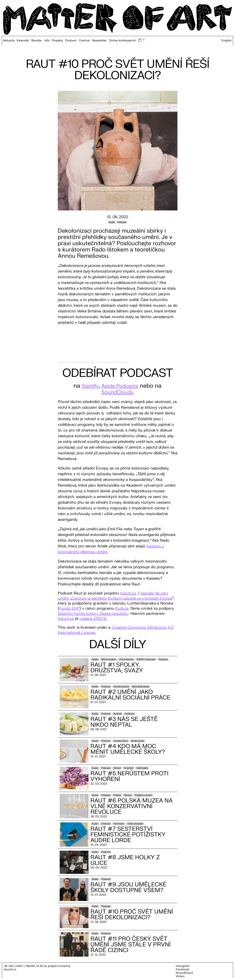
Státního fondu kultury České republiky (93, 614)
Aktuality (9, 41)
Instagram (183, 966)
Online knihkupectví (122, 41)
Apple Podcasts (121, 386)
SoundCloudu (118, 392)
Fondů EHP (69, 608)
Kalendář (23, 41)
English (227, 41)
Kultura (122, 608)
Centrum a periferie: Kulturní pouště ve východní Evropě (122, 598)
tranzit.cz (128, 593)
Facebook (183, 969)
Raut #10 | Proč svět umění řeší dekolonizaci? (110, 362)
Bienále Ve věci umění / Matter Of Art (73, 362)
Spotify (88, 386)
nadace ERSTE (93, 618)
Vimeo (180, 976)
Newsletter (99, 41)
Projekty (57, 41)
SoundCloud (184, 973)
